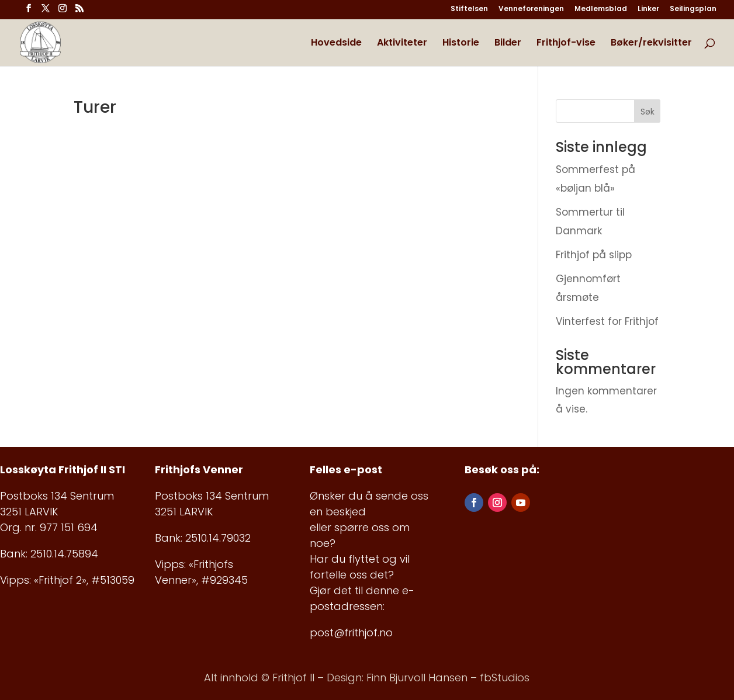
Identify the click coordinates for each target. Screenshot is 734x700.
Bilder (508, 44)
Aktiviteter (402, 44)
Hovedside (336, 44)
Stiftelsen (469, 9)
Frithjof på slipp (594, 255)
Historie (461, 44)
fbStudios (505, 678)
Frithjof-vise (566, 44)
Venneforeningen (531, 9)
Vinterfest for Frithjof (607, 321)
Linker (648, 9)
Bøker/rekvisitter (651, 44)
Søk (648, 112)
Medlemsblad (601, 9)
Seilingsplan (693, 9)
